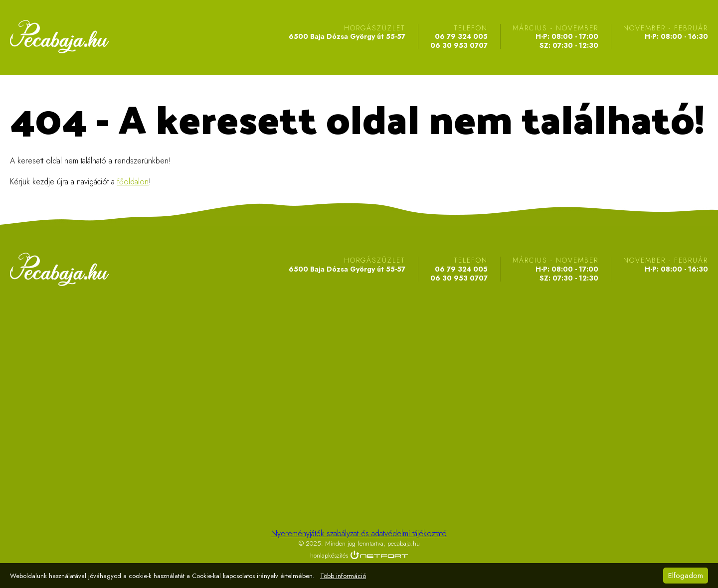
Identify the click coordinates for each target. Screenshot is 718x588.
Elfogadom (686, 576)
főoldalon (133, 182)
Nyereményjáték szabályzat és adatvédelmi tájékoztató (359, 533)
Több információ (343, 576)
